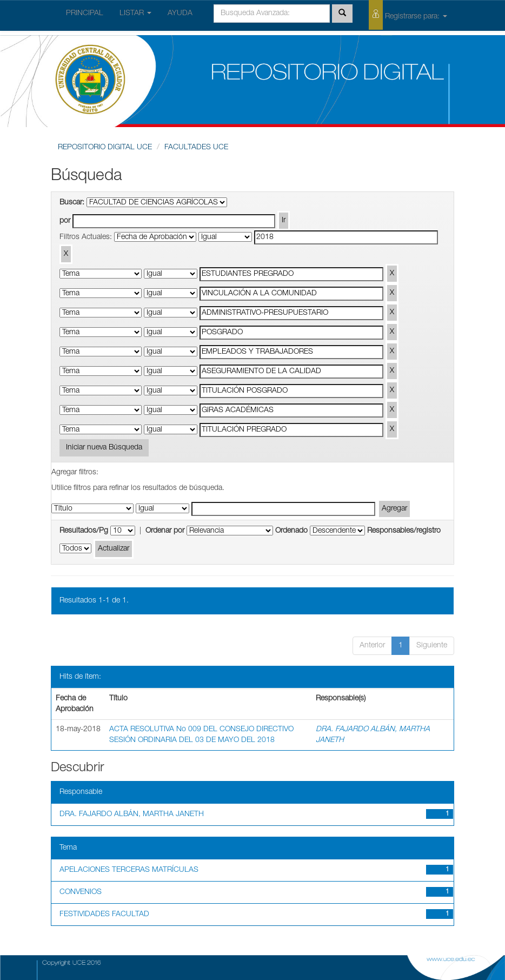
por (65, 221)
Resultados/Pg (84, 531)
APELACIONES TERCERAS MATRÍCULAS (129, 870)
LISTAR (135, 14)
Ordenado (291, 531)
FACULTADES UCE (196, 148)
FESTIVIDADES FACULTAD (104, 915)
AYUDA (180, 14)
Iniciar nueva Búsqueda (104, 448)
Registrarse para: (408, 15)
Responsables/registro (404, 531)
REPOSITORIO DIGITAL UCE (105, 148)
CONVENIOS (81, 892)
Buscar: (72, 203)
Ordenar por (165, 531)
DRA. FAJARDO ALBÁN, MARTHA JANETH (132, 815)
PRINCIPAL (85, 14)
